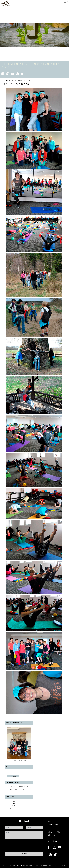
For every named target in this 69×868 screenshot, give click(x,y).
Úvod (5, 80)
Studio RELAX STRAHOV (16, 789)
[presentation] (19, 845)
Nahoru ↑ (63, 865)
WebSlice (36, 865)
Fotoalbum (11, 80)
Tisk (41, 865)
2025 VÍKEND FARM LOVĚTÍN (16, 761)
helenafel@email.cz (56, 841)
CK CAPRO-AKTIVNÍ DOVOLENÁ (19, 787)
